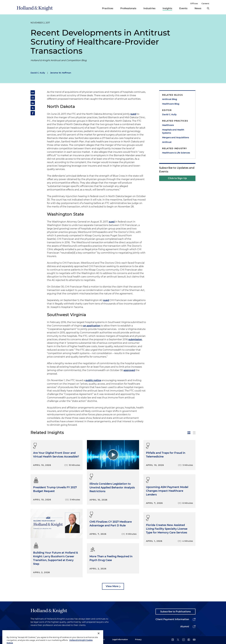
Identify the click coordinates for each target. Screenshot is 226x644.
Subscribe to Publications (175, 612)
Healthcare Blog (171, 104)
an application (92, 326)
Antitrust (167, 142)
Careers (205, 3)
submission (135, 339)
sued (133, 114)
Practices (108, 8)
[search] (208, 8)
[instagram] (183, 640)
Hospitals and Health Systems (173, 131)
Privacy (138, 639)
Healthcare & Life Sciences (176, 153)
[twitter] (178, 640)
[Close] (99, 638)
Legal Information (120, 639)
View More (112, 586)
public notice (93, 380)
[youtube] (194, 640)
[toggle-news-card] (189, 433)
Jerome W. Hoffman (61, 73)
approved (129, 370)
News (198, 8)
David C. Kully (38, 73)
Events (183, 8)
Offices (194, 3)
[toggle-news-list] (194, 433)
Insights (167, 8)
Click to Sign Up (177, 178)
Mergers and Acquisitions (176, 137)
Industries (149, 8)
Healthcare (168, 125)
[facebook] (189, 640)
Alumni (185, 627)
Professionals (128, 8)
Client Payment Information (172, 619)
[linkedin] (173, 640)
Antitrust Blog (170, 99)
